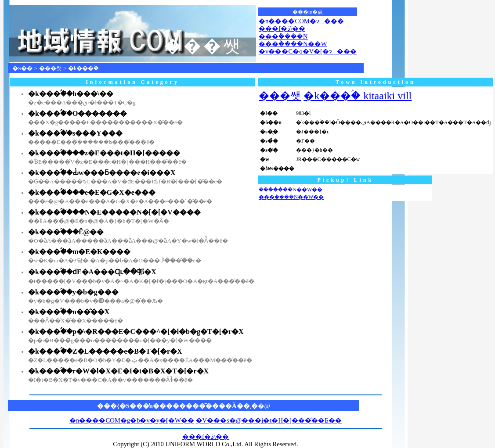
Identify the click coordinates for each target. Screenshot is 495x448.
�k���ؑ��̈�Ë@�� (66, 232)
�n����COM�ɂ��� (301, 21)
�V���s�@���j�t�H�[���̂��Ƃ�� (269, 420)
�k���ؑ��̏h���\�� (71, 94)
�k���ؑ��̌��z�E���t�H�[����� (104, 153)
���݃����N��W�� (291, 190)
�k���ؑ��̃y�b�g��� (73, 292)
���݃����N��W (293, 44)
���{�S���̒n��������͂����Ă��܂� (177, 406)
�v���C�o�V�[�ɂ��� (308, 51)
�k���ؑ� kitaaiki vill (358, 96)
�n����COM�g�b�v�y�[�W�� (132, 420)
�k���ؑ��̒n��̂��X (69, 312)
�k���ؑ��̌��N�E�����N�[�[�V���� (114, 212)
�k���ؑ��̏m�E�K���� (79, 252)
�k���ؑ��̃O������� (78, 113)
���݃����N (283, 36)
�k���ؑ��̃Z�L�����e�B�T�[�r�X (105, 351)
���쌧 (51, 68)
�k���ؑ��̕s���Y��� (75, 133)
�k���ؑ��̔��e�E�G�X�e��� (92, 192)
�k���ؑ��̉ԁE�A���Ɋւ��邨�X (92, 272)
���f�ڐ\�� (282, 29)
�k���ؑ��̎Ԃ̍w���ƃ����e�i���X (102, 173)
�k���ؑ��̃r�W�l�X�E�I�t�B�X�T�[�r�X (118, 371)
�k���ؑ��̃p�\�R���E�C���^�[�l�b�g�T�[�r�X (136, 332)
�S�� (22, 68)
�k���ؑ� (84, 68)
